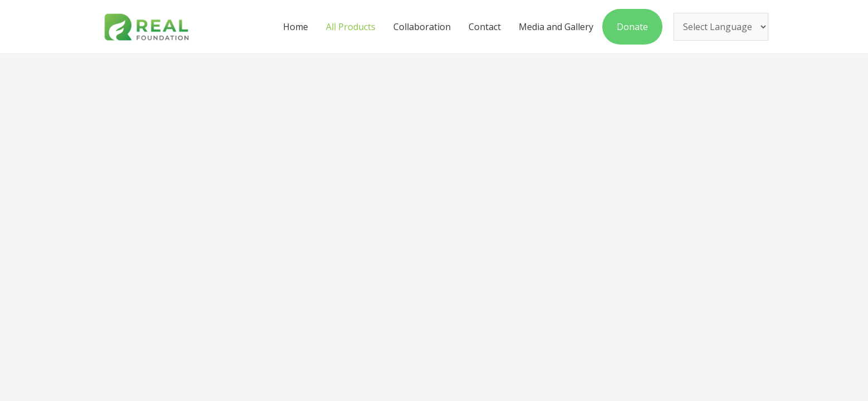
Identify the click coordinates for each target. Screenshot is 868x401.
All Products (351, 27)
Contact (485, 27)
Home (296, 27)
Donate (632, 27)
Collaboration (422, 27)
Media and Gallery (556, 27)
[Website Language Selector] (721, 27)
